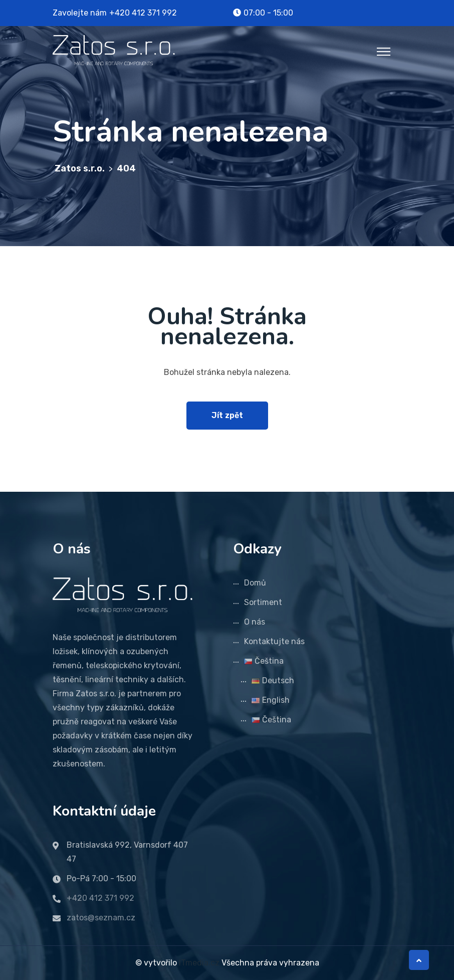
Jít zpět (227, 415)
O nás (255, 622)
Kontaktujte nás (274, 641)
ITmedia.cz (199, 963)
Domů (255, 583)
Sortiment (263, 602)
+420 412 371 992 (143, 13)
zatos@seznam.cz (101, 918)
